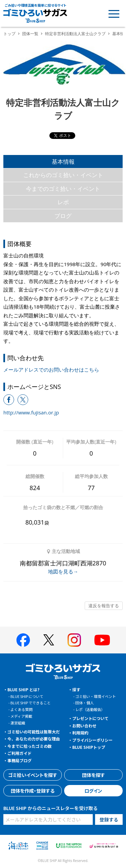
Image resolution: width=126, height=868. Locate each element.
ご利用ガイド (19, 753)
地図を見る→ (63, 571)
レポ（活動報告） (90, 709)
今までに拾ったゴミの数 (30, 746)
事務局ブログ (19, 760)
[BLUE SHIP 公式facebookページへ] (23, 640)
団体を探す (93, 775)
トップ (9, 34)
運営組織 (18, 723)
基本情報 (63, 162)
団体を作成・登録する (33, 791)
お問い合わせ (84, 726)
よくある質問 (22, 709)
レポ (63, 202)
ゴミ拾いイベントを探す (33, 775)
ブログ (63, 216)
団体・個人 (85, 703)
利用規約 (80, 733)
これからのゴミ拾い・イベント (63, 175)
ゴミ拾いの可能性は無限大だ (34, 732)
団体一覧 (30, 34)
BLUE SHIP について (27, 696)
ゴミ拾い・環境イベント (96, 696)
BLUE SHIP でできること (31, 703)
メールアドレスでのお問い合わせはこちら (51, 370)
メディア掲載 (21, 716)
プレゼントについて (90, 718)
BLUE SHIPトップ (89, 747)
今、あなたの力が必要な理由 (34, 739)
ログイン (93, 791)
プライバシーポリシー (92, 740)
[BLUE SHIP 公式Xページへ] (49, 640)
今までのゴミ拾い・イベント (63, 189)
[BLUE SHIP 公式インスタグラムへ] (74, 640)
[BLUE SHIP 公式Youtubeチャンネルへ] (102, 640)
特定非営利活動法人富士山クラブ (75, 34)
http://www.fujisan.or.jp (31, 412)
